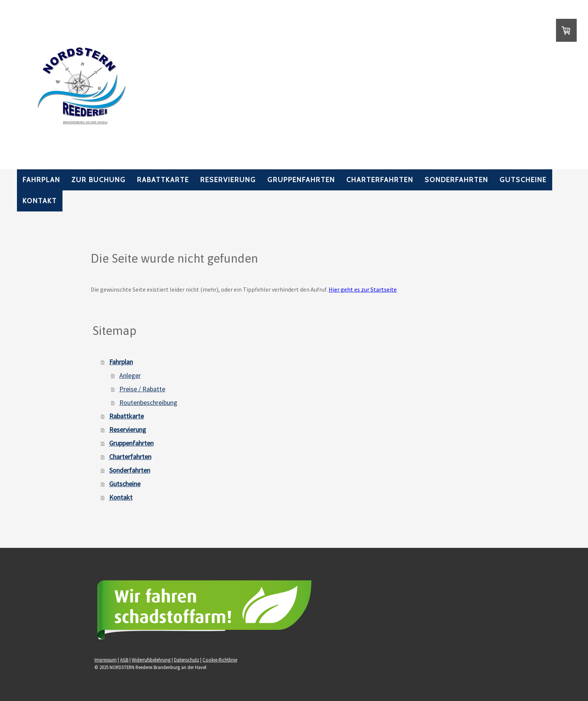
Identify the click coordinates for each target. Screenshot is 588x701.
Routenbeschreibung (148, 402)
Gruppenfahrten (301, 180)
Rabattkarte (163, 180)
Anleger (130, 375)
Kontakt (40, 201)
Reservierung (228, 180)
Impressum (106, 660)
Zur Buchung (99, 180)
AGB (124, 660)
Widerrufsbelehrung (151, 660)
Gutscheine (523, 180)
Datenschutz (187, 660)
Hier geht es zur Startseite (363, 289)
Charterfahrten (380, 180)
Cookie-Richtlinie (220, 660)
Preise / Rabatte (142, 389)
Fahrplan (41, 180)
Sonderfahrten (456, 180)
